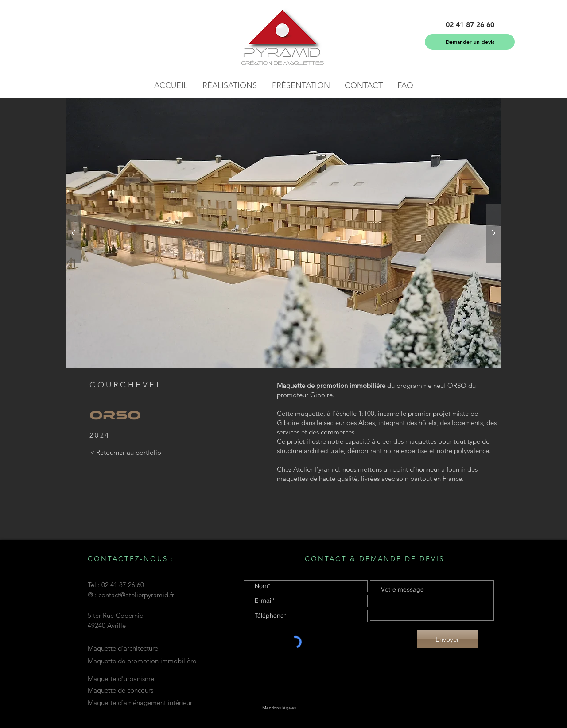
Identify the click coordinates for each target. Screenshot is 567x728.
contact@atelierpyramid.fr (136, 595)
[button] (470, 25)
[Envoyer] (447, 639)
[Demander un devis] (470, 42)
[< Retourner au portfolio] (125, 453)
